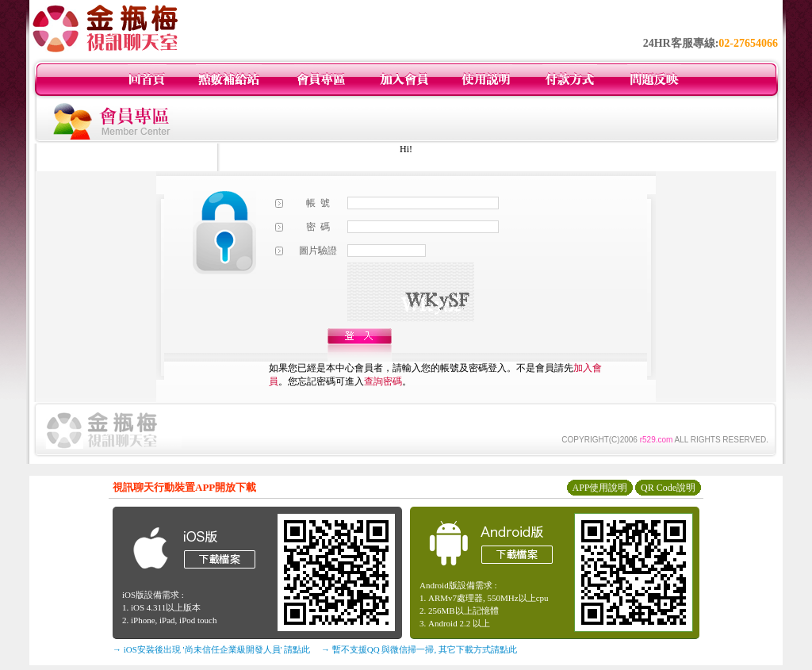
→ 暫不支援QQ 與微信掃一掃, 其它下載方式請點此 (419, 649)
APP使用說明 (599, 488)
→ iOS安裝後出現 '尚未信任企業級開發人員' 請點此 (211, 649)
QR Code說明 (668, 488)
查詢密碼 (383, 381)
